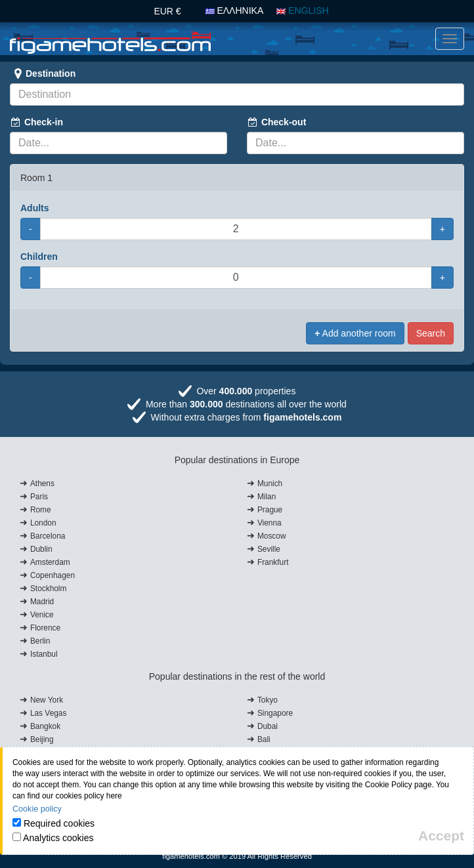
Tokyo (268, 700)
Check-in (36, 122)
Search (431, 333)
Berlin (40, 641)
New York (47, 700)
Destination (43, 73)
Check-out (276, 122)
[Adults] (236, 229)
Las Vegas (49, 713)
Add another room (355, 333)
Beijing (42, 739)
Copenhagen (53, 575)
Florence (45, 628)
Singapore (275, 713)
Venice (42, 615)
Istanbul (44, 654)
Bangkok (45, 726)
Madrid (42, 602)
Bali (264, 739)
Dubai (268, 726)
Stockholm (49, 589)
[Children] (236, 278)
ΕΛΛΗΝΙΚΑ (235, 10)
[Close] (441, 836)
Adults (35, 208)
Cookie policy (37, 809)
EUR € (167, 11)
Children (39, 257)
